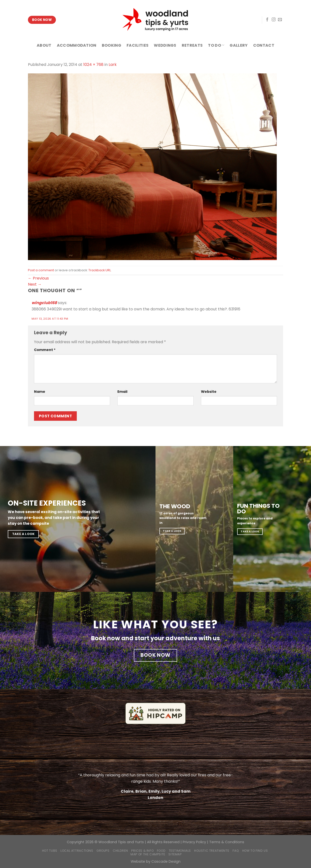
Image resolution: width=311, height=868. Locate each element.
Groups (103, 851)
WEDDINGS (165, 45)
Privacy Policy (194, 842)
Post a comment (41, 270)
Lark (113, 65)
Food (161, 851)
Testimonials (180, 851)
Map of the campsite (148, 854)
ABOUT (44, 45)
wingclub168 (44, 303)
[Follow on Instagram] (274, 20)
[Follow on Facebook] (267, 20)
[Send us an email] (280, 20)
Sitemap (175, 854)
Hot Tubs (50, 851)
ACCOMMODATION (77, 45)
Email (122, 392)
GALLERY (239, 45)
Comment (45, 350)
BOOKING (112, 45)
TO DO (216, 45)
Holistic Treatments (212, 851)
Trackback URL (100, 270)
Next (35, 284)
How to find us (255, 851)
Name (40, 392)
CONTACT (264, 45)
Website (209, 392)
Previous (38, 278)
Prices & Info (142, 851)
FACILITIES (138, 45)
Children (120, 851)
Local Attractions (77, 851)
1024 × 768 (93, 65)
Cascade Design (166, 861)
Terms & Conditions (227, 842)
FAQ (236, 851)
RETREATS (192, 45)
